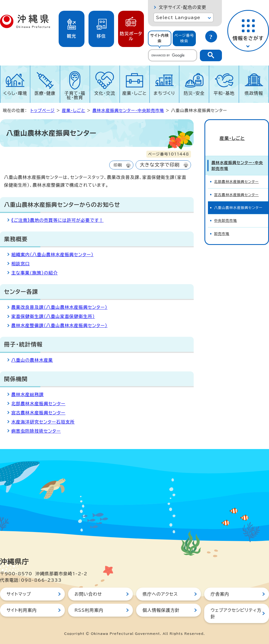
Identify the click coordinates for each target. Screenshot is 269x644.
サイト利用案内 (22, 610)
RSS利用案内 (89, 610)
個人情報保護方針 (161, 610)
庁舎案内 (220, 594)
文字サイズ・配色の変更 (183, 7)
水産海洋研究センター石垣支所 (43, 422)
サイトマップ (19, 594)
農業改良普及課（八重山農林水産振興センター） (59, 307)
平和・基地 (224, 93)
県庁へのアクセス (160, 594)
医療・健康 (45, 93)
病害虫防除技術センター (36, 431)
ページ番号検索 (184, 38)
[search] (173, 55)
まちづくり (164, 93)
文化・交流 (105, 93)
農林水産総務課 (27, 395)
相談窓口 (21, 264)
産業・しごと (134, 93)
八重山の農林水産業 (32, 360)
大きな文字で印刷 (160, 165)
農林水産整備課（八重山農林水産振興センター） (59, 325)
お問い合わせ (88, 594)
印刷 (118, 165)
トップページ (43, 111)
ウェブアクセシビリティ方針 (236, 613)
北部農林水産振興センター (38, 404)
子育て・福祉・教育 (75, 95)
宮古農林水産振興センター (38, 413)
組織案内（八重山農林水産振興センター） (52, 255)
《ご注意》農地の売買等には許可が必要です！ (57, 220)
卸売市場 (222, 225)
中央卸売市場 (226, 211)
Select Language (178, 17)
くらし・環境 (15, 93)
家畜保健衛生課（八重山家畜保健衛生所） (53, 316)
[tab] (160, 38)
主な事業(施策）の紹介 (35, 273)
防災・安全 (194, 93)
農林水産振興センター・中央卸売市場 (128, 111)
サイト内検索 (160, 38)
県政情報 (254, 93)
